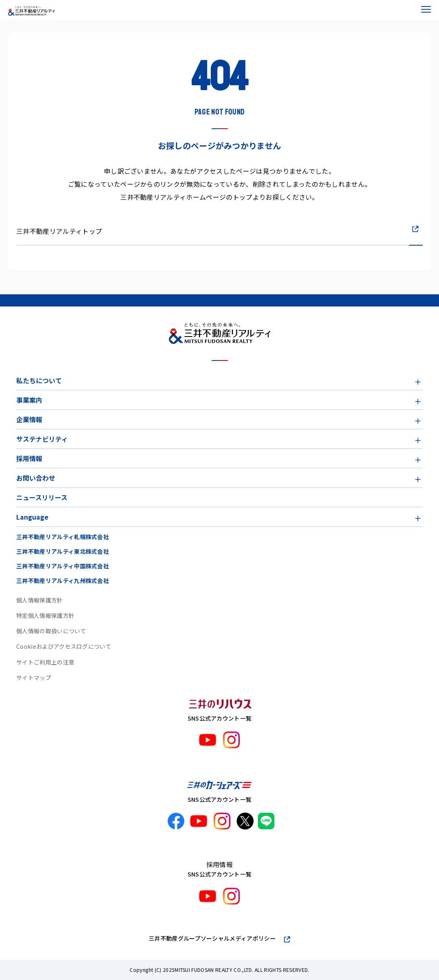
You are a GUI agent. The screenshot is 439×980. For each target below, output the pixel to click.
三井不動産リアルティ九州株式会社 (63, 581)
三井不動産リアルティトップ (59, 231)
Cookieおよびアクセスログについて (64, 646)
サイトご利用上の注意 (45, 662)
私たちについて (39, 380)
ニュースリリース (42, 497)
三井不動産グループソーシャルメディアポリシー (212, 938)
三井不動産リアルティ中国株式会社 (63, 566)
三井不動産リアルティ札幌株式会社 (63, 537)
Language (32, 517)
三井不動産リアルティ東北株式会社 (63, 551)
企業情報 (29, 419)
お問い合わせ (36, 478)
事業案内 (29, 400)
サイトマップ (34, 678)
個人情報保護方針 (40, 600)
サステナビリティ (42, 439)
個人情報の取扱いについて (51, 631)
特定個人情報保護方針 (45, 615)
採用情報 (29, 458)
